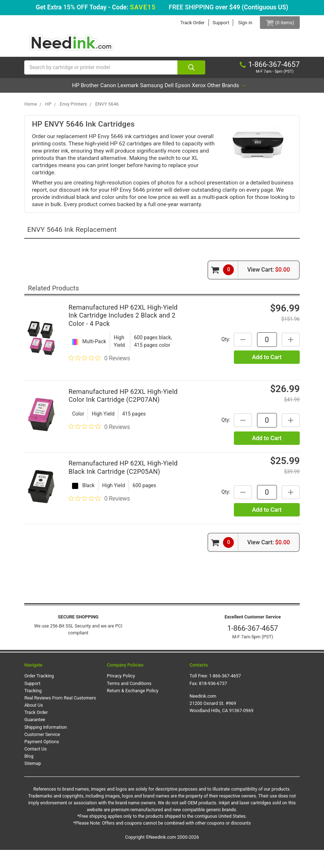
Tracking (33, 709)
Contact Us (35, 767)
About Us (33, 723)
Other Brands (159, 103)
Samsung (177, 89)
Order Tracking (39, 694)
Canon (113, 89)
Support (216, 23)
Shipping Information (45, 745)
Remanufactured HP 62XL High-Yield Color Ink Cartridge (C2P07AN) (123, 413)
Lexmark (143, 89)
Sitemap (33, 781)
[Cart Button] (277, 23)
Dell (205, 89)
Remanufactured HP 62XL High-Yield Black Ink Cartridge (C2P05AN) (123, 485)
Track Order (187, 23)
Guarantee (35, 738)
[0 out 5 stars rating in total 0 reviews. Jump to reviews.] (99, 376)
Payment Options (42, 760)
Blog (29, 774)
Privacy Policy (121, 694)
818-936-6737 (213, 701)
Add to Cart (267, 375)
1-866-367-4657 (253, 646)
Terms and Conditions (129, 701)
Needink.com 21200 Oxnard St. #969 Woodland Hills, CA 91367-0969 (222, 721)
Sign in (240, 23)
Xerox (254, 89)
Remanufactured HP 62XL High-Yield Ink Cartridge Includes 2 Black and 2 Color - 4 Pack (123, 333)
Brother (84, 89)
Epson (228, 89)
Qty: (222, 357)
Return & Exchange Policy (132, 709)
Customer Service (42, 752)
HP (60, 89)
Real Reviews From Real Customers (60, 716)
